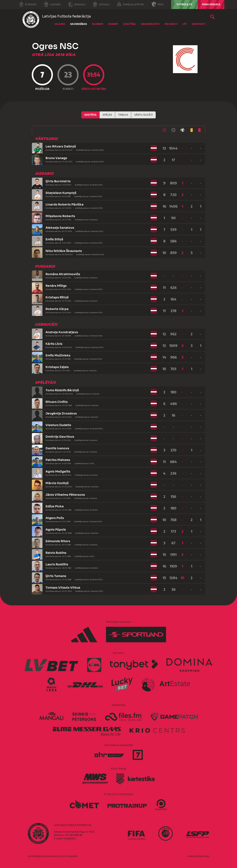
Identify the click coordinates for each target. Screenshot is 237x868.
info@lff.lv (70, 838)
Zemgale (77, 4)
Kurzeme (28, 4)
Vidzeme (52, 4)
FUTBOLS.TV (184, 4)
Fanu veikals (211, 4)
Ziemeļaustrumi (130, 4)
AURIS (206, 856)
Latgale (101, 4)
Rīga (158, 4)
